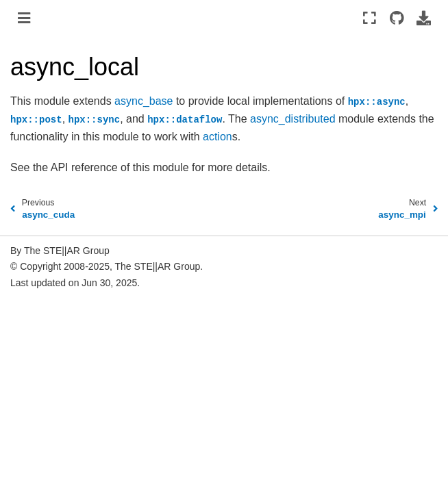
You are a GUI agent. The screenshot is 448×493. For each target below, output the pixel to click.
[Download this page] (424, 18)
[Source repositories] (396, 18)
